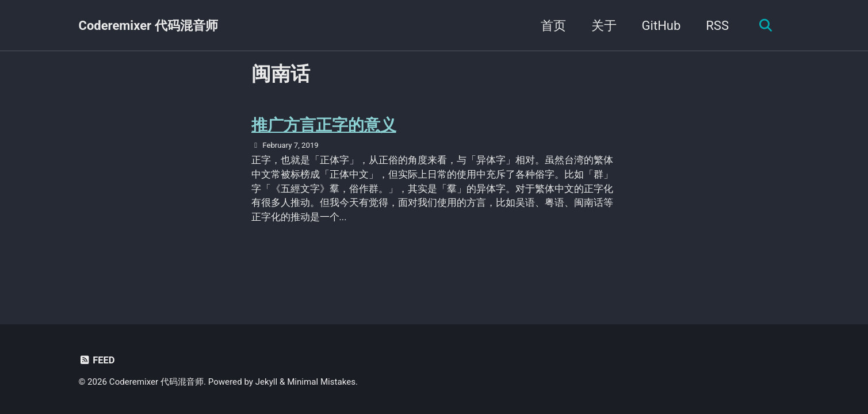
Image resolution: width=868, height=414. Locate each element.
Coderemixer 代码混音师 (148, 26)
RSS (717, 26)
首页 (553, 26)
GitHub (661, 26)
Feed (97, 360)
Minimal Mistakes (321, 382)
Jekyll (267, 382)
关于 (604, 26)
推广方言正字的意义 (324, 125)
